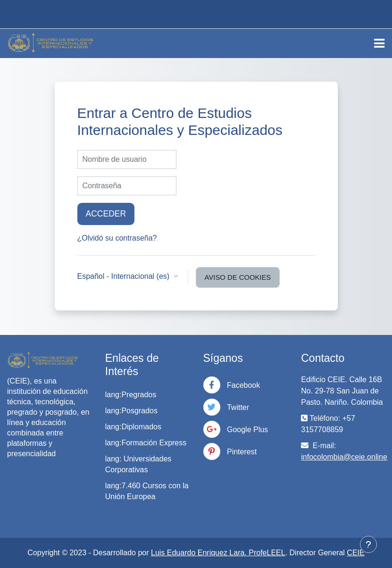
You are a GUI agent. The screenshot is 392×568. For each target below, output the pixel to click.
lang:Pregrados (131, 395)
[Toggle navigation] (379, 43)
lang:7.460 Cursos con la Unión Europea (147, 491)
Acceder (106, 214)
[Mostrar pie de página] (368, 544)
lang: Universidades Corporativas (138, 464)
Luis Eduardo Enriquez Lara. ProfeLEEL (218, 553)
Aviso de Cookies (238, 277)
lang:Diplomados (133, 427)
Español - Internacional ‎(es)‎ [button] (125, 276)
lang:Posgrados (131, 411)
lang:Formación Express (146, 443)
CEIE (355, 553)
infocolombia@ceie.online (344, 457)
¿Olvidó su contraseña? (117, 238)
